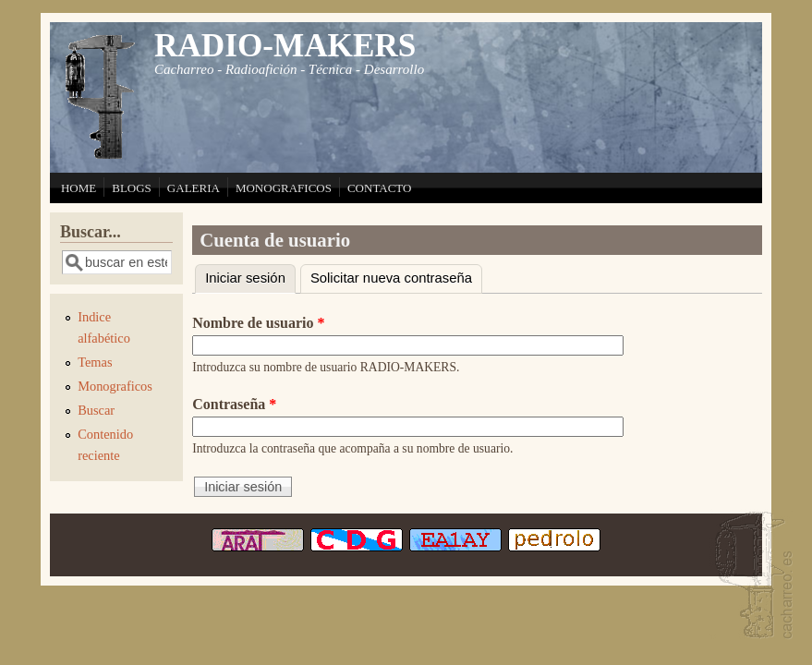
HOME (79, 188)
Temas (95, 362)
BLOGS (132, 188)
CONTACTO (380, 188)
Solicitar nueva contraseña (391, 278)
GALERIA (194, 188)
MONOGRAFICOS (284, 188)
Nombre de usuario (258, 323)
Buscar (96, 410)
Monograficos (115, 386)
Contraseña (234, 404)
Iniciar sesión (250, 275)
